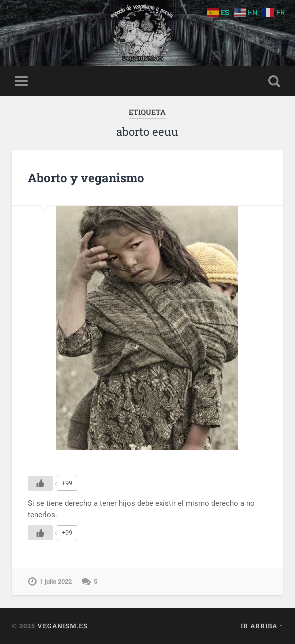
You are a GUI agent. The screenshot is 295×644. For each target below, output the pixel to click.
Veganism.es (63, 626)
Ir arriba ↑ (262, 626)
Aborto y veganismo (86, 178)
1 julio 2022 (56, 581)
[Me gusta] (40, 483)
